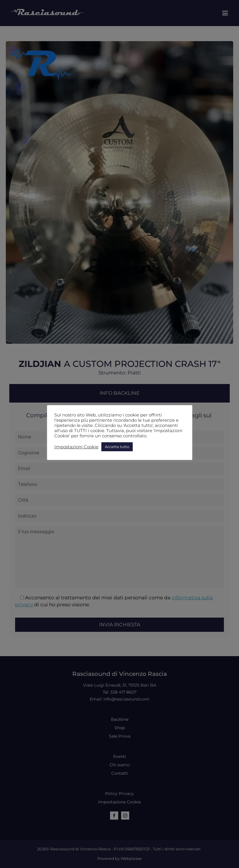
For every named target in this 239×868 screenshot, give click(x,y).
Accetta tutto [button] (117, 447)
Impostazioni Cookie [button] (76, 447)
